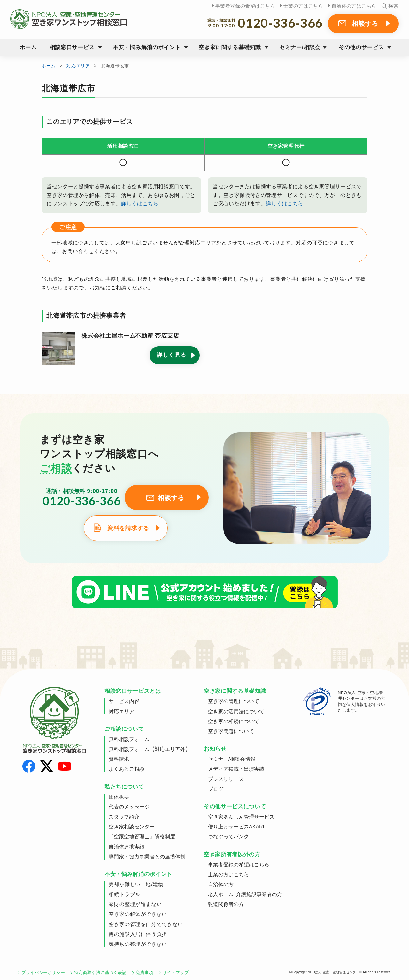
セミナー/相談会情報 (232, 759)
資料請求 (119, 759)
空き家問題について (231, 731)
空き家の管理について (234, 701)
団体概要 (119, 797)
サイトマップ (176, 973)
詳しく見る (171, 355)
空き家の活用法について (236, 711)
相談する (365, 24)
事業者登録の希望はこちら (245, 6)
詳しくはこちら (140, 203)
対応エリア (78, 66)
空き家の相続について (234, 721)
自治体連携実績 (127, 847)
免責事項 (145, 973)
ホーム (28, 47)
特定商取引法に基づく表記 (100, 973)
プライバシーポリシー (43, 973)
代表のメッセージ (129, 807)
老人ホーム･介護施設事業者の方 (245, 894)
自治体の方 (221, 884)
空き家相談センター (132, 827)
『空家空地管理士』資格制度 (142, 837)
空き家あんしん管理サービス (241, 817)
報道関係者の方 (226, 904)
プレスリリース (226, 779)
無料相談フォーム (129, 739)
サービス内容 (124, 701)
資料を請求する (128, 528)
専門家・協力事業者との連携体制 (147, 857)
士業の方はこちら (303, 6)
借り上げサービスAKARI (236, 827)
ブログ (216, 789)
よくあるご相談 (127, 769)
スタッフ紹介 (124, 817)
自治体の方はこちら (354, 6)
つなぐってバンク (228, 837)
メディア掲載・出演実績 (236, 769)
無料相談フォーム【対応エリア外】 (150, 749)
